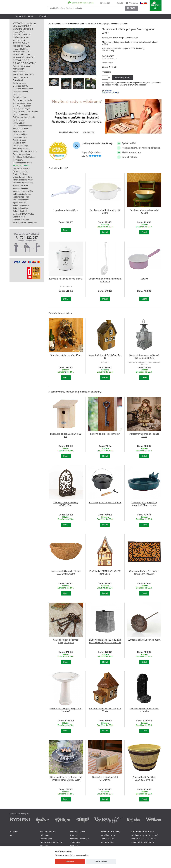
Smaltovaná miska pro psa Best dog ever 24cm (108, 24)
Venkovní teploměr (21, 197)
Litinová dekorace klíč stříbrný (105, 434)
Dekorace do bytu (20, 86)
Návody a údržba (48, 832)
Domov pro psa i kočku (23, 100)
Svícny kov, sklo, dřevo (23, 177)
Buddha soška (19, 72)
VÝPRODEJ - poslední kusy (25, 23)
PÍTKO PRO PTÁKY (22, 46)
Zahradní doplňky (20, 208)
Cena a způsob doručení (51, 842)
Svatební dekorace (21, 174)
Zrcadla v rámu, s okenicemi (25, 223)
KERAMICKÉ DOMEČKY (24, 57)
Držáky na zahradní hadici (24, 117)
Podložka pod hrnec (21, 149)
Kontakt (120, 3)
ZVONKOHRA (19, 40)
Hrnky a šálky (19, 123)
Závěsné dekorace (21, 220)
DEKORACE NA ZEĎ (22, 35)
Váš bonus (134, 3)
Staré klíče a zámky (21, 168)
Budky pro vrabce (20, 77)
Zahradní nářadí (20, 211)
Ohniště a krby (19, 143)
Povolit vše (70, 862)
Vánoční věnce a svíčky (23, 191)
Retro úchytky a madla (23, 163)
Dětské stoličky (19, 97)
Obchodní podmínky (80, 839)
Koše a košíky (19, 131)
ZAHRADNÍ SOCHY (22, 55)
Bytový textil (18, 80)
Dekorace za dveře (21, 92)
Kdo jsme (44, 846)
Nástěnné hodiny (20, 140)
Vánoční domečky (21, 188)
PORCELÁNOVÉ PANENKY (25, 151)
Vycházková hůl (20, 203)
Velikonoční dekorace (22, 194)
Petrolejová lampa (21, 146)
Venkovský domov (56, 24)
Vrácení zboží (46, 839)
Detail (66, 230)
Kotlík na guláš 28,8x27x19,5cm (105, 502)
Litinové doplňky (20, 134)
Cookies (74, 846)
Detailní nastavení (101, 862)
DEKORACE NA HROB (23, 29)
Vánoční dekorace (21, 186)
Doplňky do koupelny (22, 106)
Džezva (144, 279)
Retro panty (18, 160)
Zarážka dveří (19, 217)
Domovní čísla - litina (22, 103)
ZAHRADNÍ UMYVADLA (23, 214)
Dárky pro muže (20, 83)
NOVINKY (43, 16)
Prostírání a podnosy (22, 154)
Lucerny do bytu (20, 137)
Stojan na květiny (20, 171)
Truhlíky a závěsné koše (23, 183)
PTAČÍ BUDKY (19, 32)
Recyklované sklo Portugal (24, 157)
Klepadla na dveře (21, 129)
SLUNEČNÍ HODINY (22, 52)
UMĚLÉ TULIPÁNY (21, 38)
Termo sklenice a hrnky (23, 180)
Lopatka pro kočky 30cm (66, 210)
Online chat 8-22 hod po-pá (83, 3)
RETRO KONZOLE (21, 60)
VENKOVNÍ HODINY (22, 26)
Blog (12, 835)
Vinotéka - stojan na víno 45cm (66, 355)
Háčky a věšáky (20, 120)
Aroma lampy (19, 69)
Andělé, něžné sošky (22, 66)
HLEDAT (131, 8)
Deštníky (17, 94)
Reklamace (45, 835)
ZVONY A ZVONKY (21, 43)
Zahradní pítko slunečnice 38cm (144, 640)
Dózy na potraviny (21, 114)
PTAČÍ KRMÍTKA (20, 49)
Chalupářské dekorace (23, 126)
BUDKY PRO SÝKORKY (24, 75)
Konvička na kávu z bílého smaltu (66, 279)
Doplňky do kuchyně (22, 109)
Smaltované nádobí (21, 166)
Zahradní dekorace (21, 205)
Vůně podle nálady (21, 200)
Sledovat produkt (122, 77)
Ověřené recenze (78, 832)
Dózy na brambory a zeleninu (25, 112)
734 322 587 (105, 3)
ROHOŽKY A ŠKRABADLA (25, 63)
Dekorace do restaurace (23, 89)
